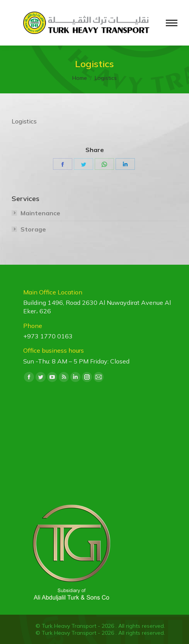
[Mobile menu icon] (172, 23)
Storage (33, 229)
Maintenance (40, 213)
